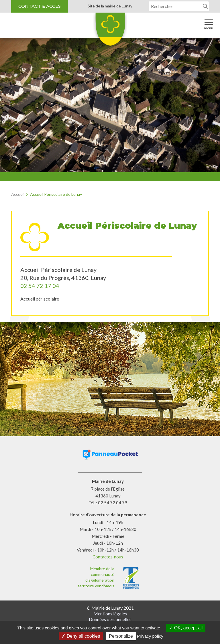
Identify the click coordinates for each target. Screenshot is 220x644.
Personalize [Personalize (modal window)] (121, 636)
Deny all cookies (81, 636)
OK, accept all (186, 628)
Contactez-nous (108, 557)
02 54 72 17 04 (40, 286)
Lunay (110, 31)
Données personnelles (110, 619)
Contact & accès (40, 6)
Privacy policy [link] (150, 636)
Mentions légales (110, 614)
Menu (209, 24)
